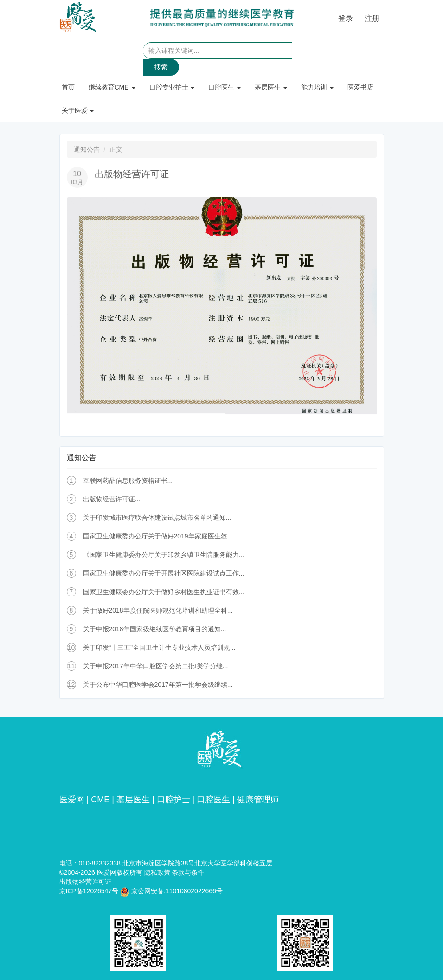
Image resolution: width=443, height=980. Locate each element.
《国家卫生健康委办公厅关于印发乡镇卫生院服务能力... (164, 555)
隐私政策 (157, 872)
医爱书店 (360, 87)
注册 (372, 18)
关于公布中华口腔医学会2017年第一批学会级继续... (158, 685)
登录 (346, 18)
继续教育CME (112, 87)
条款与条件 (188, 872)
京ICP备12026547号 (89, 891)
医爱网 (72, 800)
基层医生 (271, 87)
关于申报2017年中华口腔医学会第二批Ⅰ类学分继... (156, 666)
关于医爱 (78, 110)
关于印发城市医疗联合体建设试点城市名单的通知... (157, 518)
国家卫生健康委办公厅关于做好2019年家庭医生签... (158, 536)
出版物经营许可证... (112, 499)
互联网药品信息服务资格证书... (128, 480)
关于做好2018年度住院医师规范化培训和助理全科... (158, 610)
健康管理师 (258, 800)
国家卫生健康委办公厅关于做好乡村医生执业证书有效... (164, 592)
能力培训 (317, 87)
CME (100, 800)
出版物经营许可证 (85, 882)
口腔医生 (225, 87)
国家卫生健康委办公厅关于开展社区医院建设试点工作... (164, 573)
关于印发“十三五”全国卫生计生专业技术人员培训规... (159, 647)
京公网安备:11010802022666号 (171, 891)
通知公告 (87, 149)
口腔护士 (173, 800)
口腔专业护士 (172, 87)
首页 (68, 87)
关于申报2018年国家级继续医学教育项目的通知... (155, 629)
